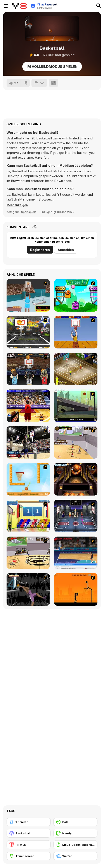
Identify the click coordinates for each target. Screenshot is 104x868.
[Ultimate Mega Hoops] (28, 332)
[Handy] (75, 833)
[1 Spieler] (29, 822)
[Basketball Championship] (76, 479)
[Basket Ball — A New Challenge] (28, 479)
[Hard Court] (76, 369)
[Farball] (76, 589)
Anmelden (66, 250)
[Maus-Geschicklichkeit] (75, 845)
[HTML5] (29, 845)
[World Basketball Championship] (28, 516)
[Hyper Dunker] (28, 589)
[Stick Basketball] (76, 442)
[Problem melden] (39, 83)
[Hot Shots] (76, 332)
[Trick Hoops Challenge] (76, 406)
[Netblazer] (28, 295)
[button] (17, 205)
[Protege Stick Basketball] (28, 553)
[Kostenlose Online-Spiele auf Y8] (20, 6)
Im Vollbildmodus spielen (52, 67)
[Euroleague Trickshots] (76, 553)
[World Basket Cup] (76, 516)
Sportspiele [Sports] (29, 212)
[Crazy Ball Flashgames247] (76, 295)
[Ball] (75, 822)
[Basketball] (29, 833)
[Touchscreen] (29, 856)
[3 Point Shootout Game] (28, 442)
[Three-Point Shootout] (28, 406)
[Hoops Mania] (28, 369)
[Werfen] (75, 856)
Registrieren (40, 250)
